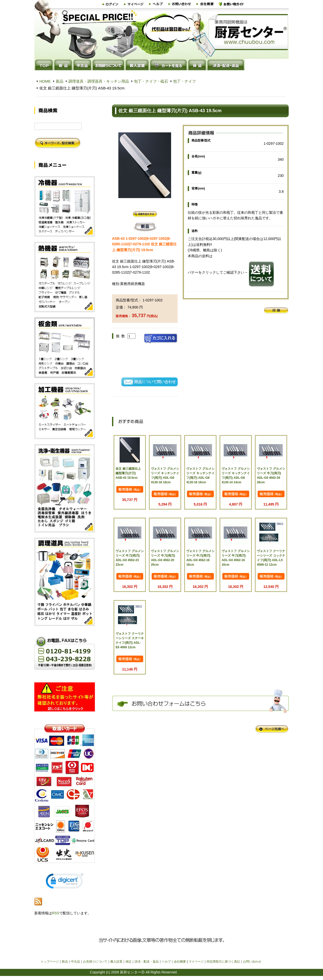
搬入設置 (116, 962)
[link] (65, 882)
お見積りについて (95, 962)
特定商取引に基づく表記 (223, 962)
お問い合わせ (252, 962)
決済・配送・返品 (147, 962)
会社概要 (180, 962)
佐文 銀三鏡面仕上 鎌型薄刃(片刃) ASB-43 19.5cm (128, 473)
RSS (56, 913)
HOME (45, 81)
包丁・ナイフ (184, 81)
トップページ (50, 962)
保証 (128, 962)
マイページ (196, 962)
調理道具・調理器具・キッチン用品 (99, 81)
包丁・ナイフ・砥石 (151, 81)
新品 (60, 81)
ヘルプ (166, 962)
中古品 (75, 962)
